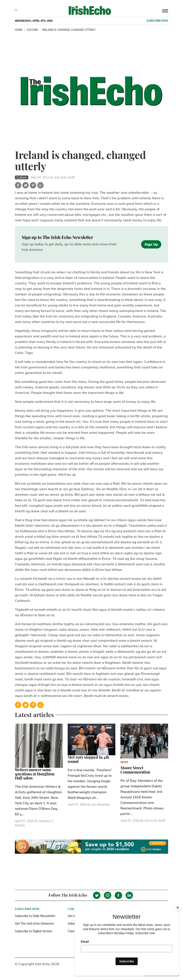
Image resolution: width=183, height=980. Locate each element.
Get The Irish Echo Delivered (34, 924)
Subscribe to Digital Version (34, 931)
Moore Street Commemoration (135, 770)
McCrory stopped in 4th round (88, 759)
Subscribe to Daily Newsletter (35, 916)
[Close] (178, 908)
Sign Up (151, 244)
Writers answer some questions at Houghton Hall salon (35, 774)
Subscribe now (157, 21)
